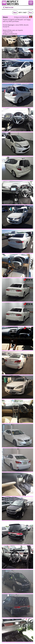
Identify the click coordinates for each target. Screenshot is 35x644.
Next (15, 12)
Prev (30, 12)
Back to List (9, 7)
